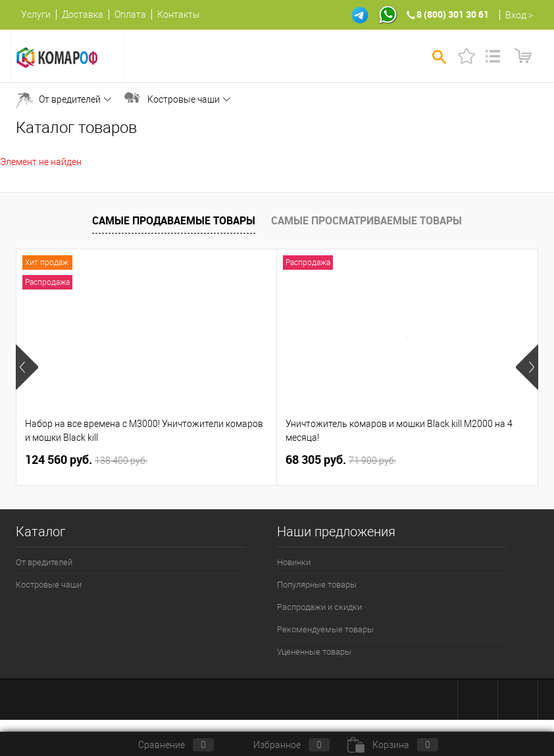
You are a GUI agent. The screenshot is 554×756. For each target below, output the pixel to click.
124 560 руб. (86, 460)
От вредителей (70, 99)
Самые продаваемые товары (174, 220)
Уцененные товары (314, 652)
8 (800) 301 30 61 (453, 14)
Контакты (179, 14)
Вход (516, 15)
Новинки (294, 562)
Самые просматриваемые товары (366, 220)
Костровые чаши (184, 99)
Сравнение (165, 745)
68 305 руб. (341, 460)
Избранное (281, 745)
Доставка (83, 14)
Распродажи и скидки (319, 607)
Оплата (130, 14)
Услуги (36, 14)
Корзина (393, 745)
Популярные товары (317, 585)
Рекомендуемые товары (325, 629)
